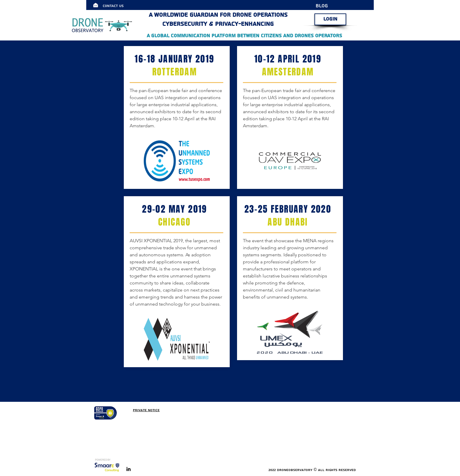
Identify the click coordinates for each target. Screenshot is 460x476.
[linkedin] (128, 469)
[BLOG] (326, 6)
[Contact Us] (119, 6)
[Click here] (96, 5)
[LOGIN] (330, 19)
